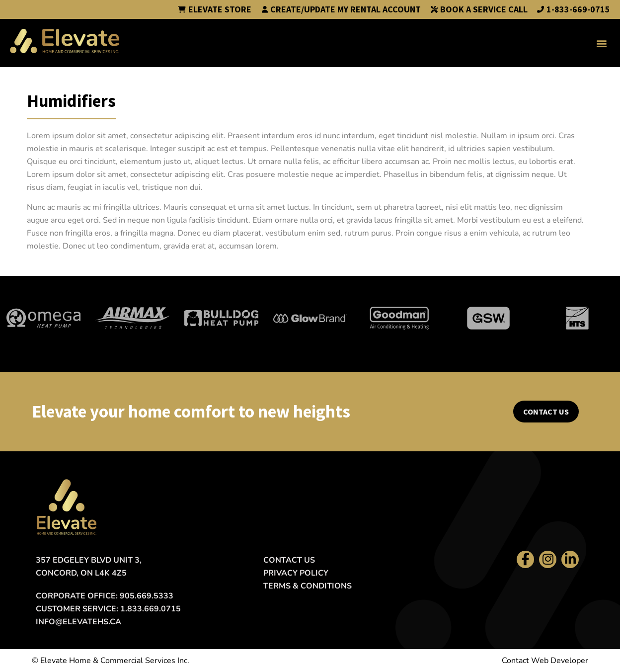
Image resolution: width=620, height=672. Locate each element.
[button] (602, 43)
